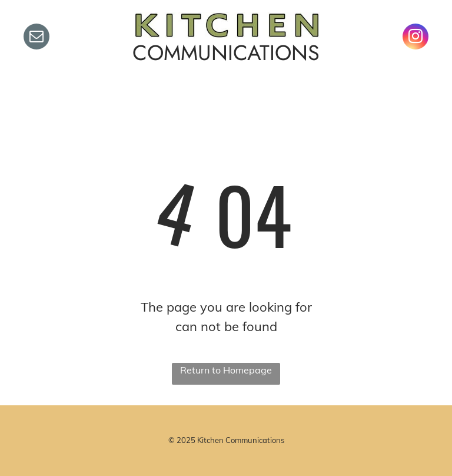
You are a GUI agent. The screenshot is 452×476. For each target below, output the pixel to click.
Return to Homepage (226, 370)
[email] (36, 38)
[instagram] (416, 38)
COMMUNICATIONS (226, 53)
